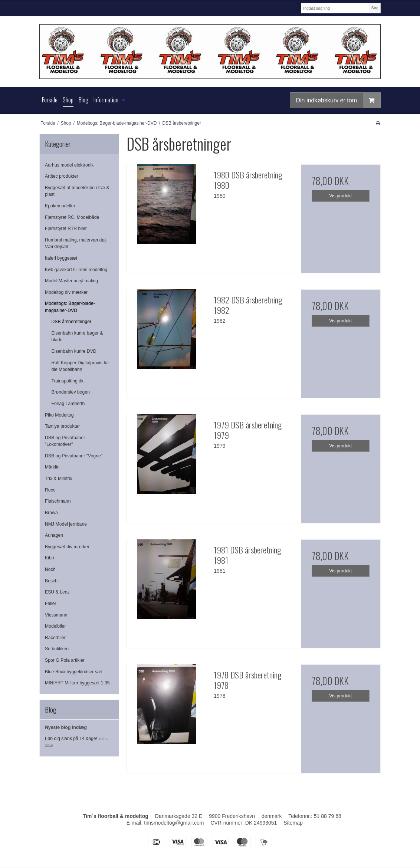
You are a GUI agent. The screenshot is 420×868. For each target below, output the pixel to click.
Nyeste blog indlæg (66, 727)
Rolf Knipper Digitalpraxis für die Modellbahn (80, 366)
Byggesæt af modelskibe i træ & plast (77, 191)
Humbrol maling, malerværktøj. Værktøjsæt (76, 243)
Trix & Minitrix (59, 479)
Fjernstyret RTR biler (66, 228)
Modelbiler (55, 626)
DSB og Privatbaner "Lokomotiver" (65, 441)
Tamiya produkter (62, 426)
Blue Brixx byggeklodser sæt (74, 672)
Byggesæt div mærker (67, 547)
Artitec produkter (62, 176)
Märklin (52, 467)
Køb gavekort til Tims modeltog (76, 270)
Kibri (50, 558)
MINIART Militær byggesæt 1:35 (77, 683)
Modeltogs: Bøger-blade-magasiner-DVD (70, 307)
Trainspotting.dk (68, 381)
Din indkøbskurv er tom (338, 100)
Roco (50, 490)
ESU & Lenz (57, 592)
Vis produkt (340, 196)
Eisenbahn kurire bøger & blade (77, 336)
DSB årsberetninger (72, 322)
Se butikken (57, 649)
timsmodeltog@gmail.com (174, 823)
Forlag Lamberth (68, 404)
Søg (375, 8)
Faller (51, 604)
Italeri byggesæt (61, 258)
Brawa (51, 513)
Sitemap (293, 823)
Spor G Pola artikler (65, 660)
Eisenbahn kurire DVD (74, 351)
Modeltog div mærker (66, 292)
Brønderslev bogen (71, 392)
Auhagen (54, 535)
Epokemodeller (60, 206)
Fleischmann (58, 501)
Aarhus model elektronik (69, 165)
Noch (50, 569)
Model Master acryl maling (71, 281)
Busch (51, 581)
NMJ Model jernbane (66, 524)
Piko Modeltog (59, 415)
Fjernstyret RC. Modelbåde (72, 217)
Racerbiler (55, 638)
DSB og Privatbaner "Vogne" (74, 456)
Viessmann (56, 615)
